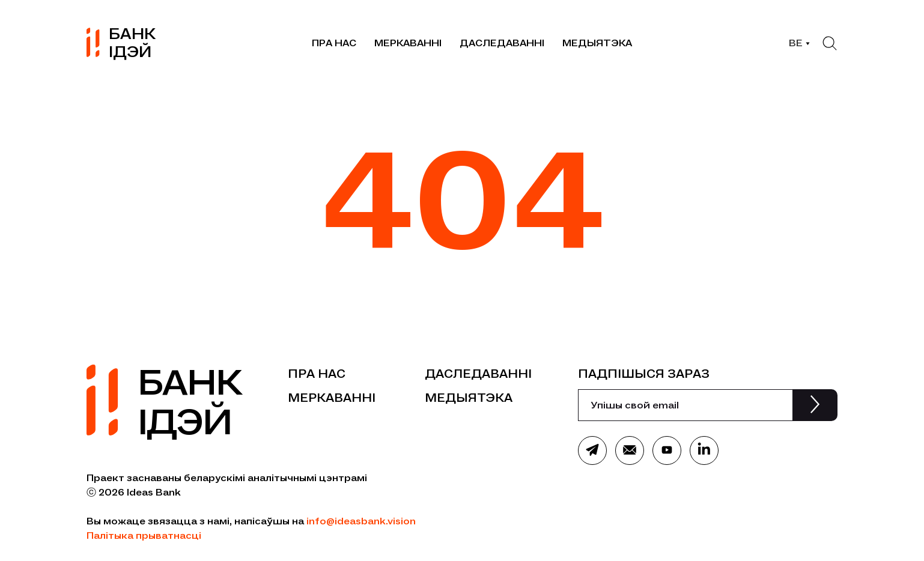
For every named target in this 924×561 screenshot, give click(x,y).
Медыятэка (597, 43)
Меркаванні (408, 43)
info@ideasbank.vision (361, 521)
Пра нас (334, 43)
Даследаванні (502, 43)
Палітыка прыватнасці (144, 535)
